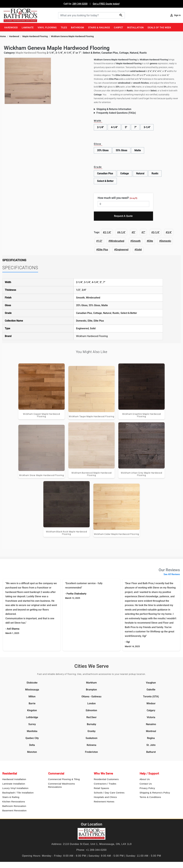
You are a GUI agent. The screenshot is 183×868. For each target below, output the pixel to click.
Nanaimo (151, 724)
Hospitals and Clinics (105, 797)
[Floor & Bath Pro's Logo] (29, 15)
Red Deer (92, 717)
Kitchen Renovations (14, 802)
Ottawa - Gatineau (91, 697)
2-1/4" (100, 127)
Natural (140, 173)
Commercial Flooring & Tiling (64, 779)
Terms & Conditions (150, 797)
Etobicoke (32, 683)
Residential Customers (106, 779)
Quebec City (32, 738)
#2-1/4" (107, 232)
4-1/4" (114, 127)
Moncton (32, 752)
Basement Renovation (14, 810)
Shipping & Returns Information (114, 109)
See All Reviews (172, 574)
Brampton (91, 690)
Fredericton (91, 752)
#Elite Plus (102, 250)
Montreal (151, 731)
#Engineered (121, 250)
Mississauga (32, 690)
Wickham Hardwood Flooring (92, 336)
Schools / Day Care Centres (109, 793)
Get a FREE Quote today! (106, 4)
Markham (91, 683)
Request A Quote (123, 216)
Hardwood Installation (14, 779)
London (92, 703)
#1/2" (99, 241)
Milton (32, 697)
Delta (32, 745)
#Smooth (135, 241)
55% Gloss (121, 150)
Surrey (32, 724)
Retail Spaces (101, 788)
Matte (138, 150)
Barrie (32, 703)
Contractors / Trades (105, 784)
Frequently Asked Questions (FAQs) (116, 113)
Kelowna (92, 745)
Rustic (155, 173)
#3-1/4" (155, 232)
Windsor (151, 703)
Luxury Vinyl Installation (15, 788)
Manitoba (32, 731)
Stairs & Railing (11, 797)
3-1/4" (147, 127)
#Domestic (165, 241)
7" (135, 127)
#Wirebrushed (116, 241)
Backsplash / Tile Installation (18, 793)
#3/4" (169, 232)
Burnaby (92, 724)
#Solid (138, 250)
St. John (151, 745)
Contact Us (146, 784)
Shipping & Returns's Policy (155, 793)
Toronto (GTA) (151, 697)
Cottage (125, 173)
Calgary (151, 710)
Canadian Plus (105, 173)
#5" (133, 232)
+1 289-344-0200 (96, 850)
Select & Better (105, 181)
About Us (145, 779)
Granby (92, 731)
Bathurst (151, 752)
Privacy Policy (147, 788)
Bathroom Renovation (14, 806)
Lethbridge (32, 717)
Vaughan (151, 683)
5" (126, 127)
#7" (143, 232)
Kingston (32, 710)
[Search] (92, 15)
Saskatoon (92, 738)
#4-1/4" (121, 232)
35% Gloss (103, 150)
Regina (151, 738)
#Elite (150, 241)
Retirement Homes (104, 802)
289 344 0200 (80, 4)
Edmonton (91, 710)
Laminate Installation (14, 784)
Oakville (151, 690)
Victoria (151, 717)
